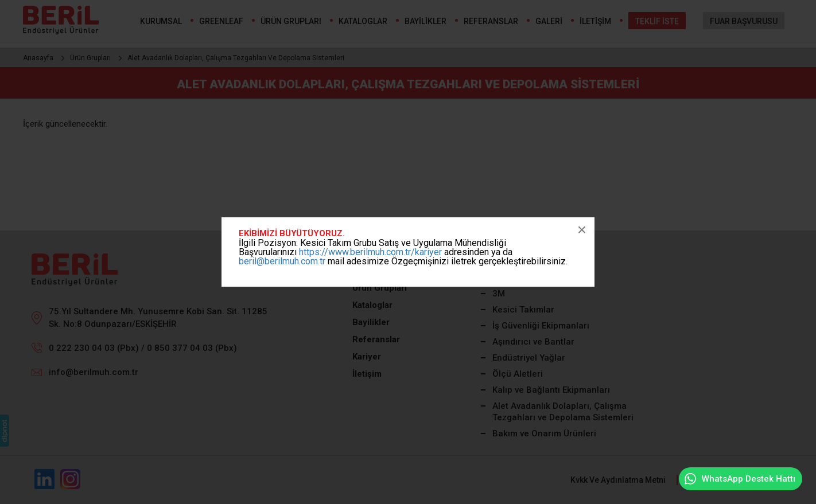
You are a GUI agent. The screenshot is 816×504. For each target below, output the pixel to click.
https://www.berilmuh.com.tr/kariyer (370, 252)
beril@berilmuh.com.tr (282, 261)
